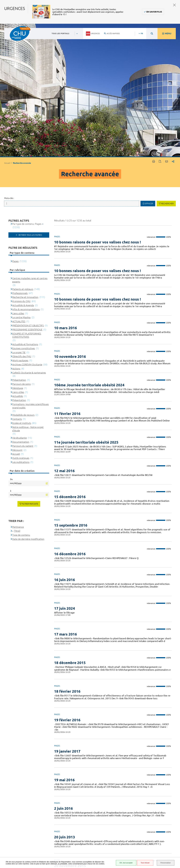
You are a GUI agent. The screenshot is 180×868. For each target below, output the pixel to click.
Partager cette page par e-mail (167, 29)
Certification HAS (120, 854)
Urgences (93, 34)
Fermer (174, 5)
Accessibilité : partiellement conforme (118, 833)
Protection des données (119, 842)
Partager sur (173, 29)
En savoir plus (154, 12)
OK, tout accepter (126, 863)
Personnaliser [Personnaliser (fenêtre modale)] (166, 863)
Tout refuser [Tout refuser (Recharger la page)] (145, 863)
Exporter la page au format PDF (160, 29)
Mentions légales (120, 838)
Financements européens (118, 850)
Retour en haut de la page (175, 821)
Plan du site (117, 846)
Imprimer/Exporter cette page (154, 29)
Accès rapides (112, 33)
